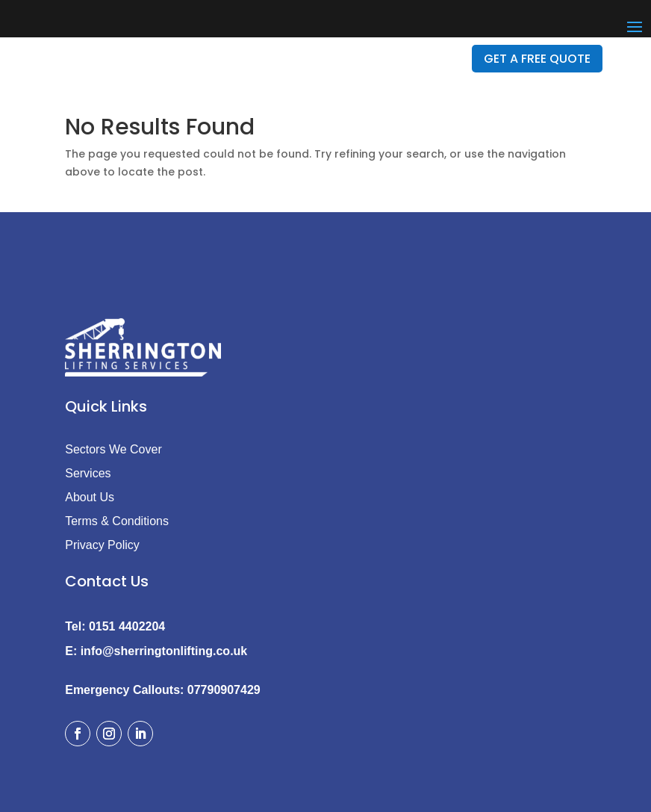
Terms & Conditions (117, 521)
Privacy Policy (102, 545)
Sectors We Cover (113, 449)
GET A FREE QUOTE (537, 59)
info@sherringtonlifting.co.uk (164, 651)
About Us (90, 497)
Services (88, 473)
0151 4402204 (127, 626)
